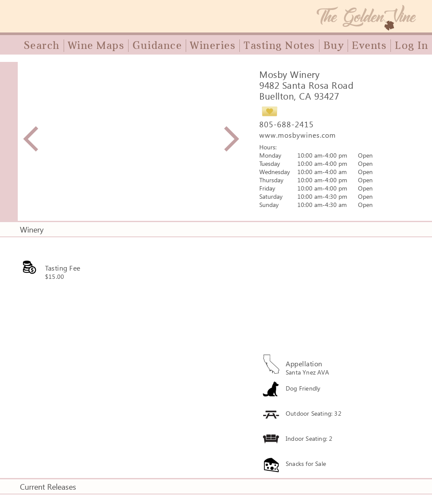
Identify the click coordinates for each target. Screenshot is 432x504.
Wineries (213, 45)
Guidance (157, 45)
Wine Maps (96, 45)
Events (369, 45)
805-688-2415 (287, 124)
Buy (334, 45)
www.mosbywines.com (298, 135)
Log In (411, 45)
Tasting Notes (279, 45)
